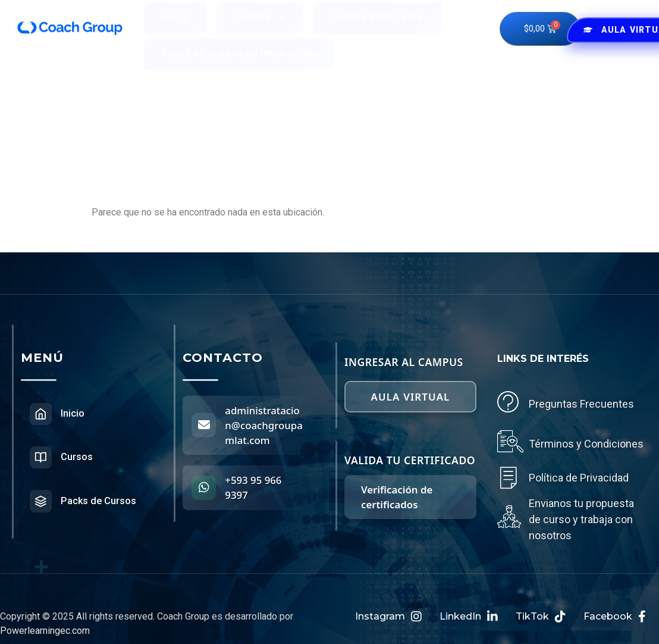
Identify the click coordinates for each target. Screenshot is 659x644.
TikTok (541, 617)
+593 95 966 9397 (255, 487)
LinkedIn (469, 617)
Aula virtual (411, 393)
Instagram (388, 617)
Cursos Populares (377, 29)
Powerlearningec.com (45, 631)
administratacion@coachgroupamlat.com (265, 425)
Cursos (260, 29)
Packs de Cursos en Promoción (239, 64)
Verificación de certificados (397, 489)
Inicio (176, 29)
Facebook (615, 617)
